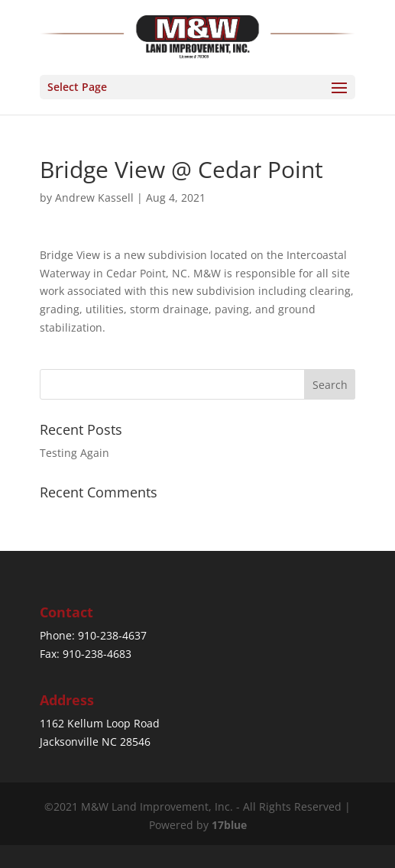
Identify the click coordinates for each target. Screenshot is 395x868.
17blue (229, 825)
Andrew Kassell (94, 198)
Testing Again (74, 453)
